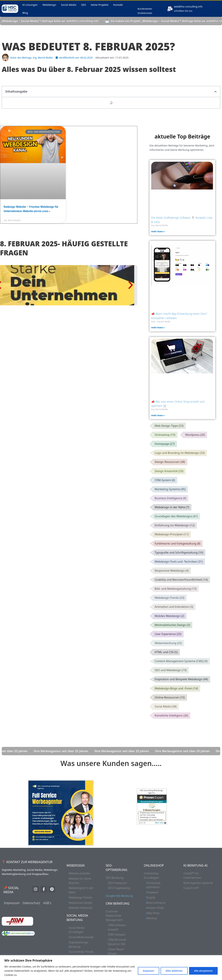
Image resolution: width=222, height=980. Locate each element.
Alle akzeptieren (203, 971)
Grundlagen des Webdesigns (176, 524)
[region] (111, 968)
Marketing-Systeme (170, 496)
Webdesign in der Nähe (172, 515)
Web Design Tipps (169, 431)
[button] (215, 96)
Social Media (69, 7)
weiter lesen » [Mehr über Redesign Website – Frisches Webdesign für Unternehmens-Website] (42, 216)
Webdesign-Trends (170, 608)
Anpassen (149, 971)
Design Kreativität (169, 478)
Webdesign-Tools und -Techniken (179, 571)
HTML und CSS (166, 664)
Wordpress (195, 440)
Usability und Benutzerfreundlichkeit (181, 590)
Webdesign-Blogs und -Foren (176, 702)
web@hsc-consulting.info (190, 9)
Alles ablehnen (174, 971)
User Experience (168, 646)
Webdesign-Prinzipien (172, 543)
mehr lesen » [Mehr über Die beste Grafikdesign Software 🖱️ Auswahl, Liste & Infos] (158, 236)
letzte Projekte (100, 7)
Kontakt (118, 7)
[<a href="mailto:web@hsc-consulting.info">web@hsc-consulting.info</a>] (170, 11)
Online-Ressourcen (170, 711)
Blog (25, 15)
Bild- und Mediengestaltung (176, 599)
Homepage (165, 450)
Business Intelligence (170, 506)
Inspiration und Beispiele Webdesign (181, 692)
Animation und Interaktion (174, 618)
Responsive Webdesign (172, 580)
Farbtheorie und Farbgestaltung (178, 552)
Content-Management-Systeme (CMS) (181, 674)
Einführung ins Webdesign (175, 534)
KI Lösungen (30, 7)
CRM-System (165, 487)
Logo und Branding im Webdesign (180, 459)
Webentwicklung (168, 655)
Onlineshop (165, 440)
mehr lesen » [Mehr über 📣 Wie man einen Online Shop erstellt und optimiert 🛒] (158, 420)
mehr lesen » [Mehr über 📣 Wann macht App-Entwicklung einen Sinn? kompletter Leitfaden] (158, 332)
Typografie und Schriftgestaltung (179, 562)
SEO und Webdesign (171, 683)
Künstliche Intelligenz (171, 730)
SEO (84, 7)
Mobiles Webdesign (169, 627)
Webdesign (49, 7)
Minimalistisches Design (172, 636)
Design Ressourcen (170, 468)
